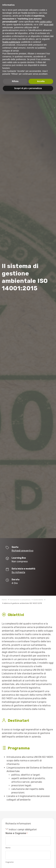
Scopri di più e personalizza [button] (28, 88)
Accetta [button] (41, 81)
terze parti (49, 24)
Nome (8, 848)
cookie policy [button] (46, 22)
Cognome (10, 862)
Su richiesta (18, 572)
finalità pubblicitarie (11, 42)
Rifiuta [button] (15, 81)
